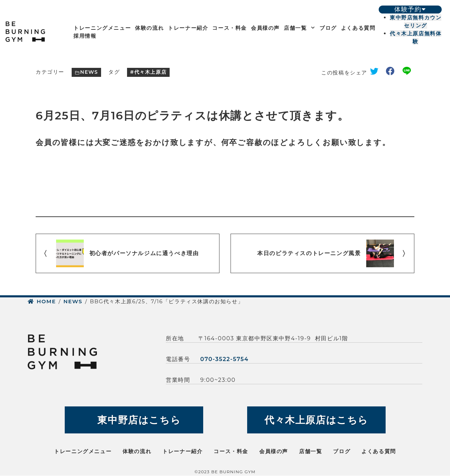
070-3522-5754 (225, 359)
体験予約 (410, 9)
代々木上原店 (151, 72)
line (408, 73)
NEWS (89, 72)
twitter (377, 73)
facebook (393, 73)
